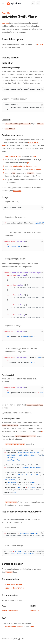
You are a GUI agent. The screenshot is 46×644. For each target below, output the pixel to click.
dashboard (17, 191)
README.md (35, 610)
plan (29, 163)
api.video (5, 23)
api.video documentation (15, 588)
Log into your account (14, 156)
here (35, 156)
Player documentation (14, 584)
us (42, 431)
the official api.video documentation (24, 166)
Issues (32, 626)
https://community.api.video (13, 626)
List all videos (36, 170)
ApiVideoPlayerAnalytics (10, 610)
